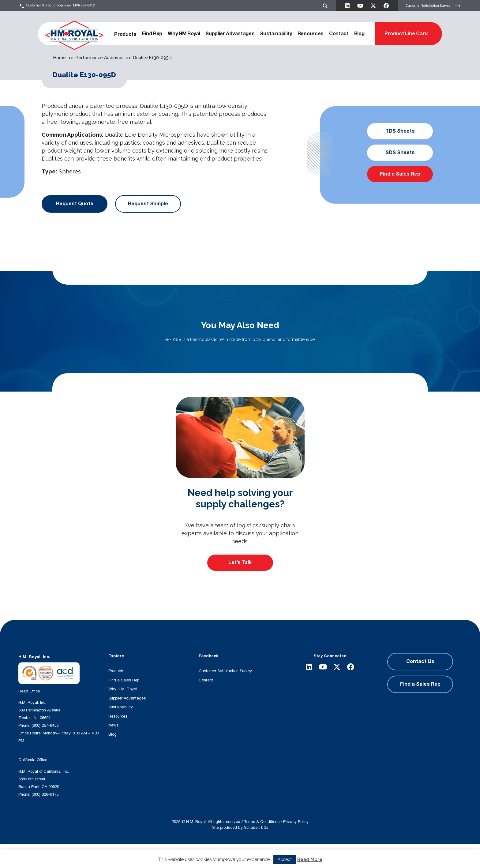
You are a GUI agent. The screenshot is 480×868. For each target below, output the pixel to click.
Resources (311, 34)
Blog (359, 34)
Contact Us (420, 661)
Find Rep (152, 34)
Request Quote (75, 204)
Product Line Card (406, 34)
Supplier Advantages (230, 34)
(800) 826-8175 (45, 794)
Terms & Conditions (262, 822)
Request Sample (148, 204)
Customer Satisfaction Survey (433, 6)
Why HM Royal (184, 34)
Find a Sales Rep (400, 174)
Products (125, 34)
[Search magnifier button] (203, 856)
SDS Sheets (400, 153)
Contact (339, 34)
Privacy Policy (296, 822)
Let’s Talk (240, 563)
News (113, 725)
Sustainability (276, 34)
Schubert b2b (256, 828)
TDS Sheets (400, 131)
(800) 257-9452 (84, 5)
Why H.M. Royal (123, 689)
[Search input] (141, 856)
